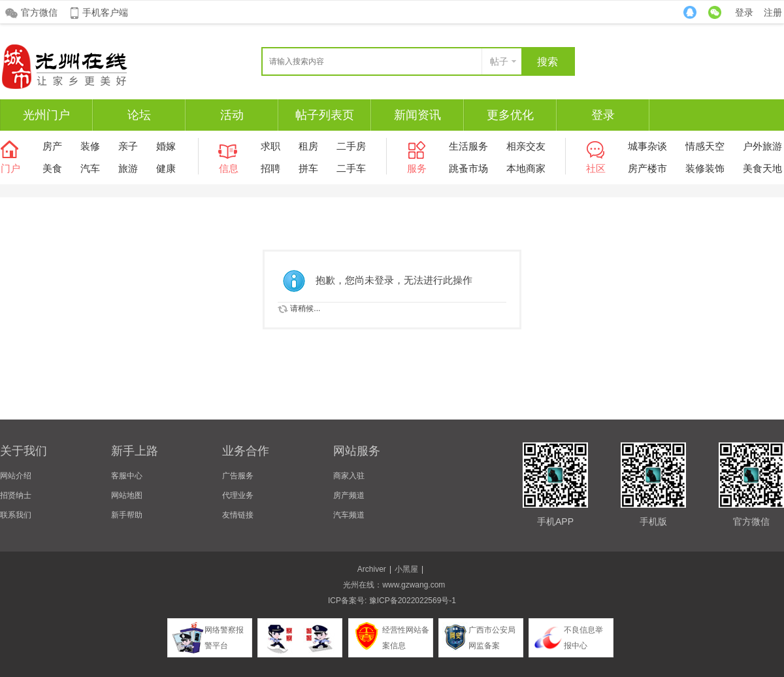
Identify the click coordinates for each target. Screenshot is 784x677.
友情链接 (238, 515)
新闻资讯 (417, 115)
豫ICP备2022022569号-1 (413, 601)
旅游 (128, 168)
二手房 (351, 146)
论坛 (139, 115)
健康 (166, 168)
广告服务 (238, 476)
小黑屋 (406, 569)
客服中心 (127, 476)
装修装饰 (705, 168)
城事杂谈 (647, 146)
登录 (744, 12)
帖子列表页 (325, 115)
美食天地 (762, 168)
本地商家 (526, 168)
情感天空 (705, 146)
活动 (232, 115)
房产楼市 (647, 168)
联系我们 (16, 515)
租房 (308, 146)
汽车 (90, 168)
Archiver (372, 569)
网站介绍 (16, 476)
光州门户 (46, 115)
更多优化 (510, 115)
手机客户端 (105, 12)
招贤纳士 (16, 495)
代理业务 (238, 495)
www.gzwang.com (414, 585)
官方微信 (39, 12)
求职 (270, 146)
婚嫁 (166, 146)
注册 (773, 12)
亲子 (128, 146)
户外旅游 (762, 146)
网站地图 (127, 495)
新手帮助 (127, 515)
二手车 (351, 168)
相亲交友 (526, 146)
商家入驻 (349, 476)
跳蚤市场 (468, 168)
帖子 (499, 61)
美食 (52, 168)
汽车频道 (349, 515)
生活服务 (468, 146)
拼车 (308, 168)
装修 (90, 146)
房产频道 (349, 495)
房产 (52, 146)
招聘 (270, 168)
